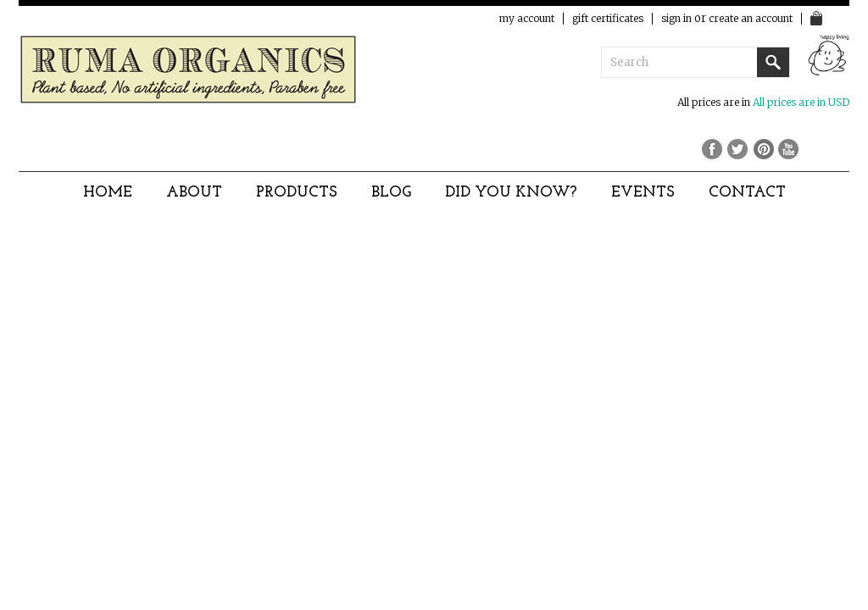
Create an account (751, 19)
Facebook (714, 148)
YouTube (790, 148)
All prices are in (801, 102)
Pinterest (765, 148)
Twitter (739, 148)
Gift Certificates (608, 19)
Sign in (676, 19)
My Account (527, 19)
